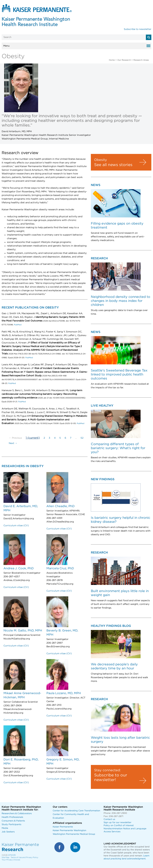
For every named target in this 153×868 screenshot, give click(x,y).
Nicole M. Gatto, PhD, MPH (23, 631)
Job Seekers (8, 832)
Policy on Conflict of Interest (119, 826)
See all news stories (113, 165)
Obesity (101, 160)
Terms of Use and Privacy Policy (24, 857)
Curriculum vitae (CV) (16, 526)
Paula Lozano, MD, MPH (64, 693)
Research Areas (141, 60)
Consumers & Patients (13, 821)
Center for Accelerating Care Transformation (76, 811)
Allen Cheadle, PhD (61, 506)
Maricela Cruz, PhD (60, 568)
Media (5, 828)
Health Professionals (12, 817)
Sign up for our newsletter (117, 823)
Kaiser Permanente (63, 827)
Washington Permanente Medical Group (74, 834)
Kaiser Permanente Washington (69, 831)
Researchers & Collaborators (17, 814)
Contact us (109, 819)
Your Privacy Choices (11, 860)
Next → (13, 443)
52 (82, 438)
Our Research (124, 60)
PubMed (17, 325)
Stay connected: (107, 770)
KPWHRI (12, 855)
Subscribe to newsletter (138, 29)
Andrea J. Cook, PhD (19, 568)
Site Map (5, 857)
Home (112, 60)
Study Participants (11, 825)
